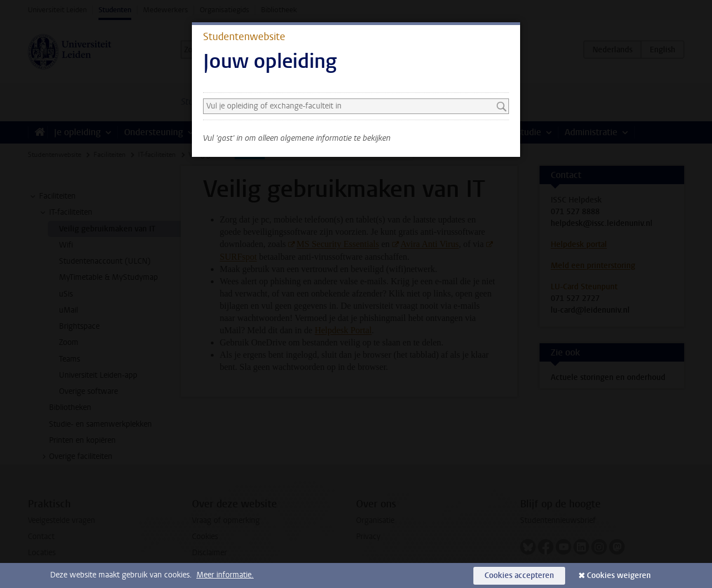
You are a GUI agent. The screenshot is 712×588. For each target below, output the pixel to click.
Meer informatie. (225, 575)
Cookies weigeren (619, 575)
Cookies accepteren (519, 575)
